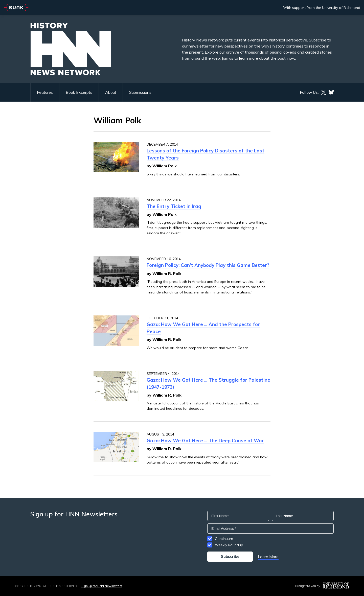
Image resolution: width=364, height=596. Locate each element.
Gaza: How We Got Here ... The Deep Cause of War (205, 441)
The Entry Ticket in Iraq (174, 206)
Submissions (140, 92)
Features (45, 92)
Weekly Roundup (229, 545)
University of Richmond (341, 8)
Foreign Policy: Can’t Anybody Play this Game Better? (208, 265)
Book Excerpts (79, 92)
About (111, 92)
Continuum (224, 539)
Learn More (268, 557)
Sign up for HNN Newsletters (102, 586)
